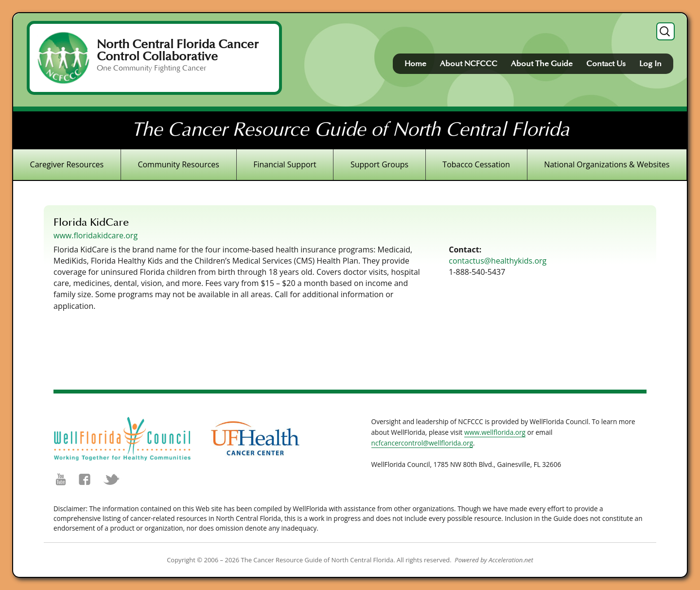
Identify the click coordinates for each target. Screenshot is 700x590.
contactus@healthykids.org (498, 261)
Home (415, 64)
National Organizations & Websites (607, 164)
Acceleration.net (511, 560)
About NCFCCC (469, 64)
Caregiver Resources (67, 164)
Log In (650, 64)
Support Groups (379, 164)
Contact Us (606, 64)
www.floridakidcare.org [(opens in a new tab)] (96, 235)
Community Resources (178, 164)
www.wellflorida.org (495, 432)
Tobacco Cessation (476, 164)
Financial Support (285, 164)
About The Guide (542, 64)
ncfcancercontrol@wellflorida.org (422, 443)
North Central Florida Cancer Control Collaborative (178, 50)
